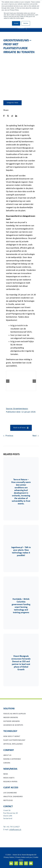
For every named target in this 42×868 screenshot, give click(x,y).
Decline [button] (26, 23)
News (16, 103)
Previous (9, 436)
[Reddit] (12, 116)
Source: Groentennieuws (17, 409)
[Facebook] (4, 116)
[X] (8, 116)
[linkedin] (11, 863)
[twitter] (21, 863)
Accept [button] (16, 23)
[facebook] (16, 863)
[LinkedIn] (16, 116)
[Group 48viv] (21, 640)
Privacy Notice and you (24, 857)
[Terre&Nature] (21, 464)
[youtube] (31, 863)
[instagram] (26, 863)
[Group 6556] (21, 583)
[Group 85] (21, 532)
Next (34, 436)
